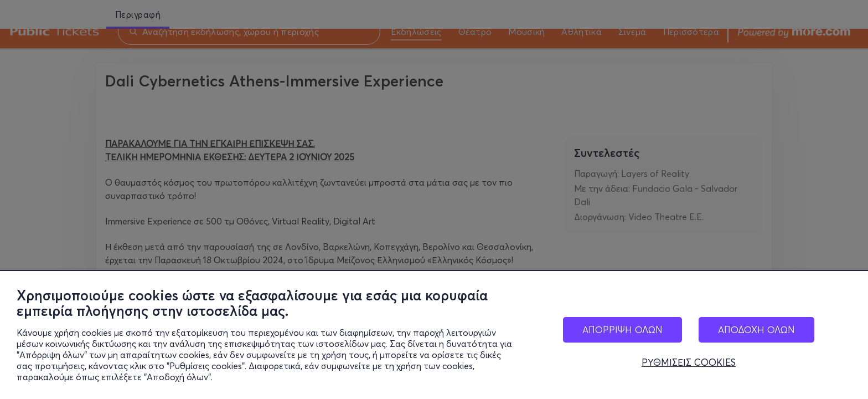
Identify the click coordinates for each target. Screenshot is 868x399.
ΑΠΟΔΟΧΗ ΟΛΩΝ (756, 331)
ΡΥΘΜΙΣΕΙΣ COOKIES (689, 364)
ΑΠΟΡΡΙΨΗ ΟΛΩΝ (622, 331)
